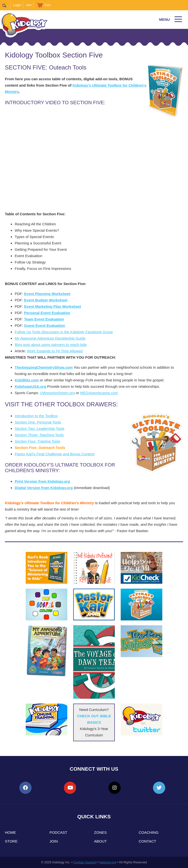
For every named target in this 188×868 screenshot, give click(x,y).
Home (10, 832)
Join (29, 5)
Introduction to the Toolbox (36, 416)
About (100, 841)
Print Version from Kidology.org (42, 481)
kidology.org (108, 862)
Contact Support (85, 862)
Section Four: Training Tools (37, 441)
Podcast (58, 832)
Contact (147, 841)
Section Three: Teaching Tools (39, 435)
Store (11, 841)
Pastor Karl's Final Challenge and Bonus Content (55, 454)
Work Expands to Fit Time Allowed (55, 351)
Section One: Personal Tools (38, 422)
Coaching (149, 832)
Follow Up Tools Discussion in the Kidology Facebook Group (64, 332)
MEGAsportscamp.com (99, 393)
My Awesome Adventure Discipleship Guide (50, 338)
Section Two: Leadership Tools (40, 428)
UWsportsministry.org (57, 393)
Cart (47, 5)
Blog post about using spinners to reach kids (51, 345)
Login (17, 5)
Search (6, 5)
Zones (100, 832)
